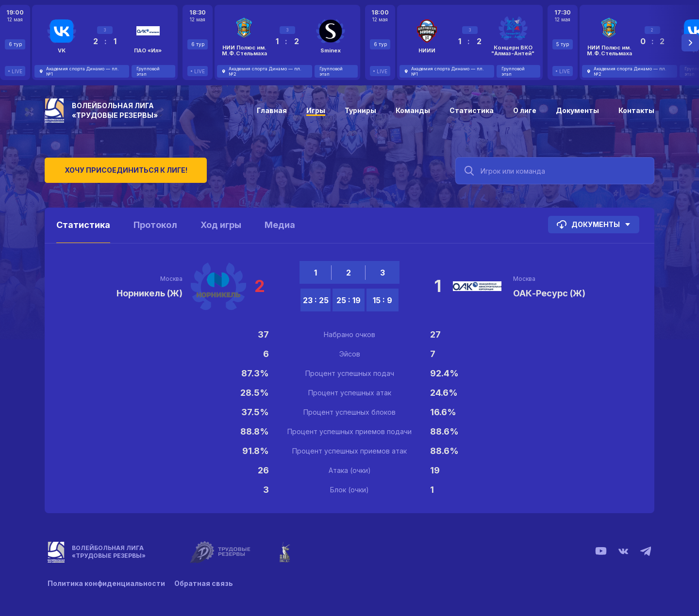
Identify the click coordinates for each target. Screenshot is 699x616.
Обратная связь (204, 583)
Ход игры (221, 225)
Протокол (155, 225)
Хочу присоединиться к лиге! (118, 170)
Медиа (280, 225)
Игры (316, 110)
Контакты (636, 110)
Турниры (360, 110)
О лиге (525, 110)
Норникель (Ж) (150, 293)
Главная (272, 110)
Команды (413, 110)
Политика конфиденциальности (106, 583)
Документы (577, 110)
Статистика (472, 110)
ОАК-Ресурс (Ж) (549, 293)
